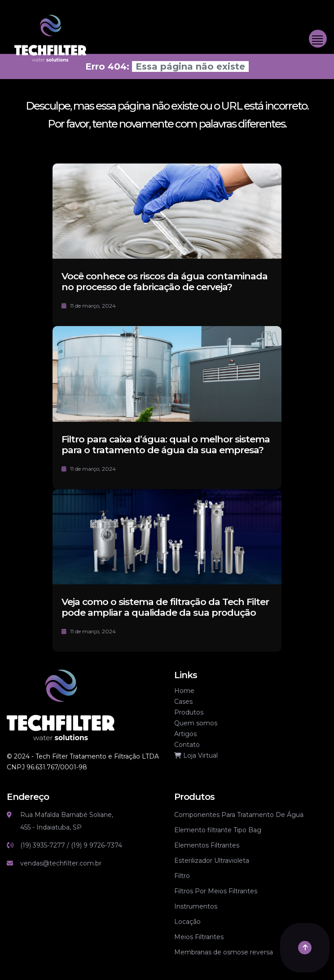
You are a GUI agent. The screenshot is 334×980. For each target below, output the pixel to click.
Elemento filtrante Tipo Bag (218, 830)
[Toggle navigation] (318, 39)
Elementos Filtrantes (207, 845)
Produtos (189, 712)
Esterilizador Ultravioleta (212, 861)
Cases (183, 702)
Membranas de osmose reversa (224, 952)
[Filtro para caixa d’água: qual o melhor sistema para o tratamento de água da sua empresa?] (167, 392)
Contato (187, 745)
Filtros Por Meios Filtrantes (216, 891)
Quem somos (196, 723)
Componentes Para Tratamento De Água (239, 815)
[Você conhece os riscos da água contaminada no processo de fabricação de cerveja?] (167, 210)
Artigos (185, 734)
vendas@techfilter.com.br (61, 863)
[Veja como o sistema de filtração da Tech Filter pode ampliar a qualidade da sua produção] (167, 555)
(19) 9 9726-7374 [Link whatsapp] (97, 845)
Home (184, 691)
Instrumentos (196, 906)
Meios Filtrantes (199, 937)
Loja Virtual (196, 755)
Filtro (182, 876)
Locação (187, 922)
